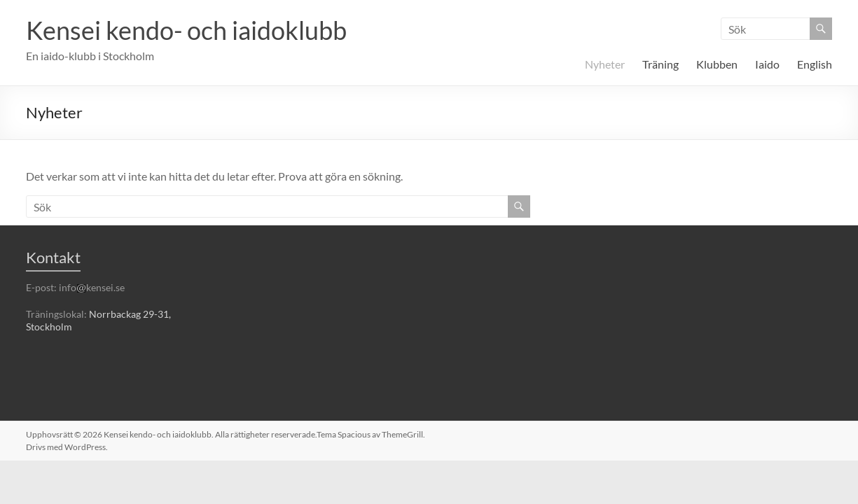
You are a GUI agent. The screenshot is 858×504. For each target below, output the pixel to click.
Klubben (717, 64)
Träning (660, 64)
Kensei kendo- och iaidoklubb (186, 30)
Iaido (767, 64)
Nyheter (605, 64)
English (815, 64)
